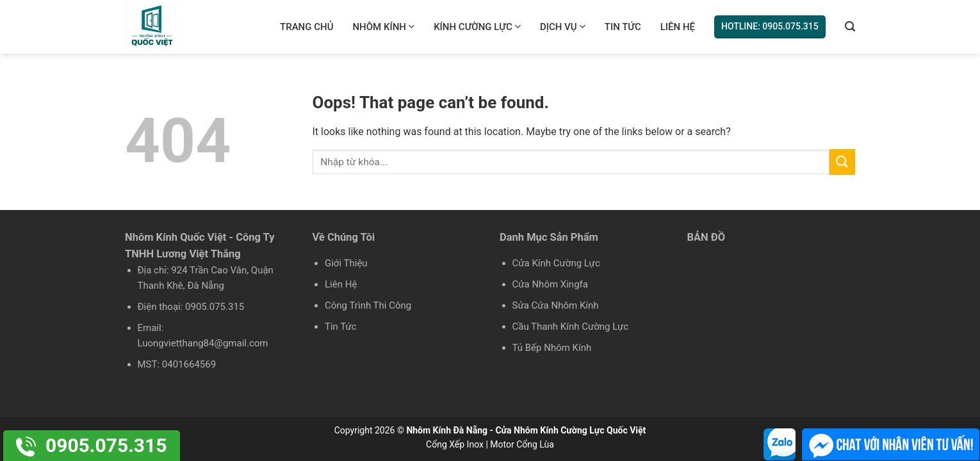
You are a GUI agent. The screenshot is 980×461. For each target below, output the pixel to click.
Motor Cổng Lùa (522, 444)
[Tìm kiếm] (850, 27)
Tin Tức (623, 27)
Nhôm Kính (383, 27)
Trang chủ (306, 27)
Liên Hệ (678, 27)
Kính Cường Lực (477, 27)
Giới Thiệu (346, 263)
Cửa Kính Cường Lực (556, 263)
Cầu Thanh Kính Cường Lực (571, 327)
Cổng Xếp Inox (455, 444)
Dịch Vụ (563, 27)
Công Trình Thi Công (368, 305)
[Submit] (842, 162)
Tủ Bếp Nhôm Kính (552, 348)
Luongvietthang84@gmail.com (203, 343)
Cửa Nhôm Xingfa (550, 284)
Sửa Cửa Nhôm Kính (556, 305)
